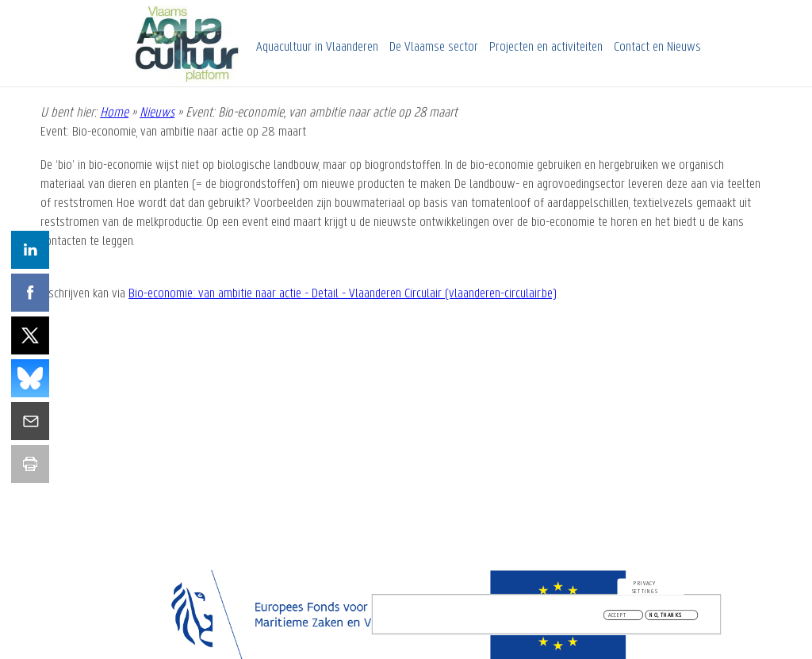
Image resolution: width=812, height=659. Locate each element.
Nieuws (157, 113)
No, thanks (666, 617)
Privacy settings (645, 589)
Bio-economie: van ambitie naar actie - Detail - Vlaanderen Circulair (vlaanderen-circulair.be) (343, 294)
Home (114, 113)
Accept (618, 617)
